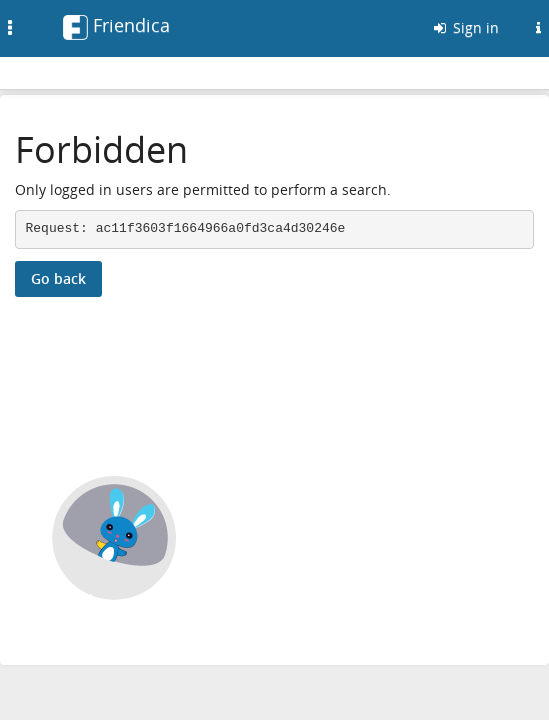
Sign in (465, 27)
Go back (58, 278)
